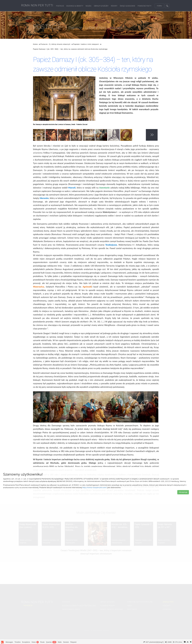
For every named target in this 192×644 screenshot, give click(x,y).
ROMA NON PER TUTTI (37, 5)
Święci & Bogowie (127, 6)
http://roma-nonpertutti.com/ (95, 488)
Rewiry (114, 6)
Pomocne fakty (144, 6)
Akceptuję (183, 492)
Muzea (89, 6)
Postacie (60, 6)
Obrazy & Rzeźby (101, 6)
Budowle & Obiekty (75, 6)
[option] (39, 135)
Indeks (159, 6)
